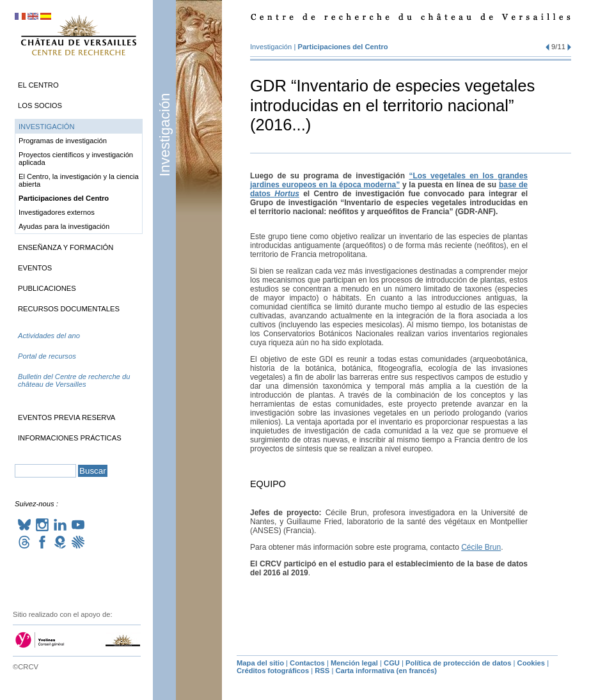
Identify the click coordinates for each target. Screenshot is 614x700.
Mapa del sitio (260, 663)
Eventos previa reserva (67, 417)
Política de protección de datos (458, 663)
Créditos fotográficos (273, 671)
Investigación (165, 135)
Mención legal (354, 663)
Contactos (307, 663)
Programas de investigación (63, 141)
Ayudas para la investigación (64, 226)
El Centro (38, 85)
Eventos (35, 268)
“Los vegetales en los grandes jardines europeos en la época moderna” (389, 180)
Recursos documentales (69, 309)
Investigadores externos (57, 212)
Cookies (531, 663)
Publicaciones (47, 288)
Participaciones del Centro (342, 47)
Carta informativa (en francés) (386, 671)
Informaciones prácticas (70, 438)
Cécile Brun (481, 547)
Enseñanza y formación (66, 247)
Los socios (40, 105)
